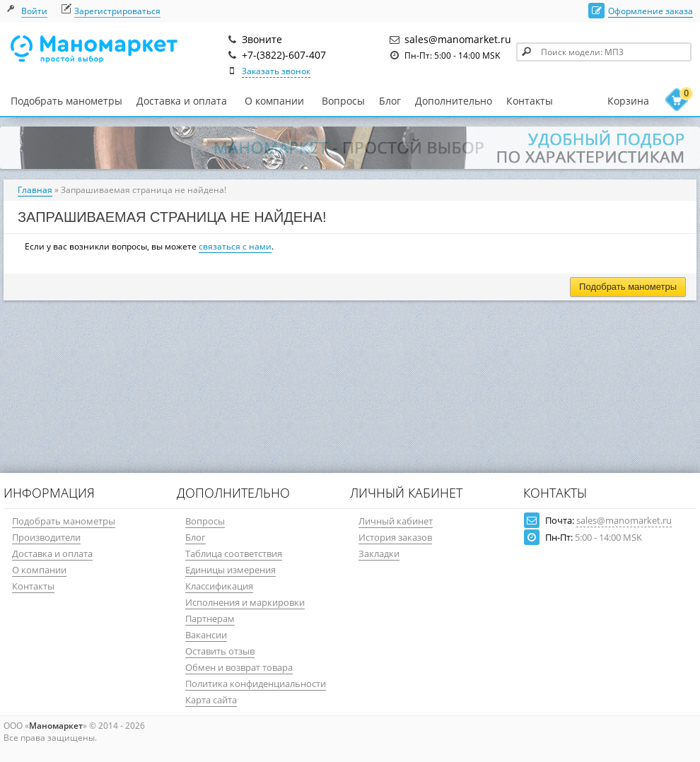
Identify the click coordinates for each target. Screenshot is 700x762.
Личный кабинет (396, 521)
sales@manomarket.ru (624, 520)
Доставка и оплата (182, 101)
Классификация (219, 586)
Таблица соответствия (234, 553)
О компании (274, 101)
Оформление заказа (651, 11)
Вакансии (206, 635)
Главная (35, 190)
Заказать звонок (276, 71)
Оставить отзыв (220, 651)
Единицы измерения (231, 570)
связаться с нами (235, 246)
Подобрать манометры (66, 101)
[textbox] (604, 52)
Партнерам (210, 619)
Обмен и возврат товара (239, 667)
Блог (390, 101)
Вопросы (343, 101)
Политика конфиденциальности (256, 684)
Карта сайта (211, 700)
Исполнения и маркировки (245, 602)
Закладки (379, 553)
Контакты (530, 101)
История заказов (395, 537)
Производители (46, 537)
